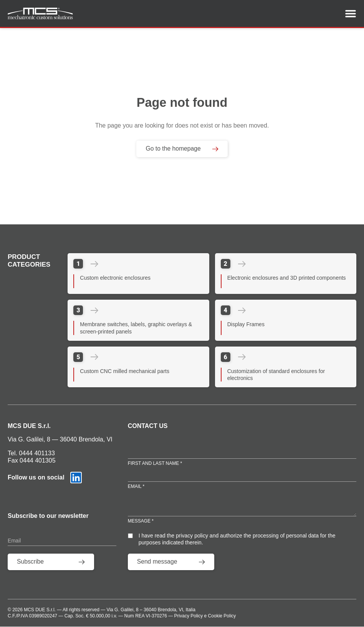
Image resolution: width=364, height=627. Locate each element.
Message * (141, 521)
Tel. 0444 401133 (31, 453)
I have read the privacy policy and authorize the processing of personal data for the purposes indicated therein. (237, 539)
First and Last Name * (155, 463)
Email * (136, 486)
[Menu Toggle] (351, 13)
